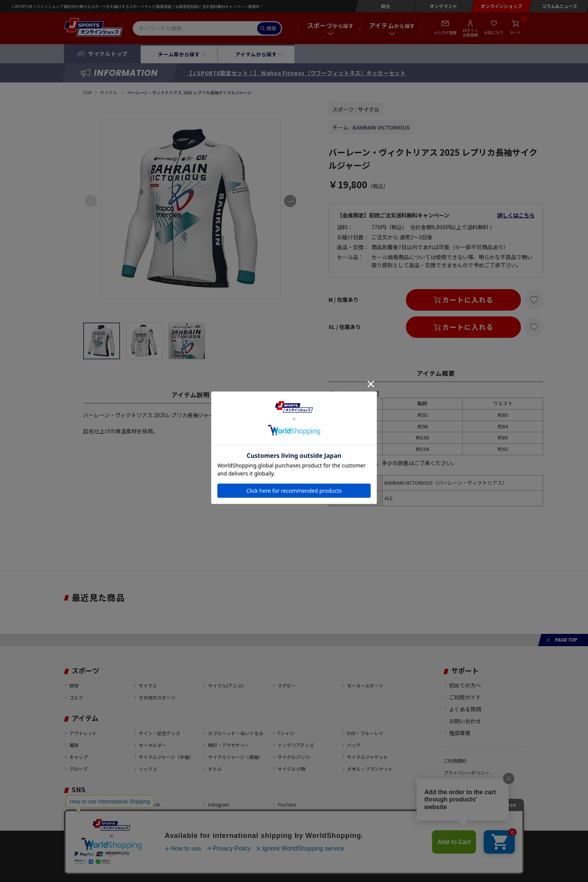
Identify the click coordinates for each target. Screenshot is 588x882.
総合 (386, 6)
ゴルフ (76, 697)
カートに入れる (468, 299)
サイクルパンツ (294, 757)
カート (515, 32)
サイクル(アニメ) (226, 685)
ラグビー (287, 685)
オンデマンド (443, 6)
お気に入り (494, 32)
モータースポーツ (365, 685)
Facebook (149, 804)
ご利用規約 (455, 761)
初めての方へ (465, 685)
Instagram (219, 804)
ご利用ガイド (465, 697)
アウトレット (83, 733)
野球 (74, 685)
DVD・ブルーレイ (365, 733)
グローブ (78, 769)
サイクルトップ (108, 54)
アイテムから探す (256, 54)
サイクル (109, 92)
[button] (290, 201)
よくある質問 (465, 709)
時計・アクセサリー (229, 745)
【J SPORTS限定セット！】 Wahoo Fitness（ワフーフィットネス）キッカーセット (296, 73)
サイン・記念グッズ (159, 733)
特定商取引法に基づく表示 (471, 796)
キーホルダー (153, 745)
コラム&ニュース (559, 6)
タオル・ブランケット (370, 769)
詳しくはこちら (516, 215)
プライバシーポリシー (466, 773)
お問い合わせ (465, 721)
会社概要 (453, 784)
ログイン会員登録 (470, 32)
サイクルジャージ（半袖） (166, 757)
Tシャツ (286, 733)
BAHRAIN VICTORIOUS (381, 127)
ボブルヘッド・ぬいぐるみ (236, 733)
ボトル (215, 769)
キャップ (79, 757)
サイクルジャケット (367, 757)
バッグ (354, 745)
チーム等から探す (179, 54)
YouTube (287, 804)
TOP (87, 92)
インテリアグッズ (296, 745)
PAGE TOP (566, 640)
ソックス (148, 769)
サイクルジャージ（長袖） (236, 757)
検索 (271, 28)
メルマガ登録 (445, 32)
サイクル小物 (291, 769)
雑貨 (74, 745)
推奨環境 (460, 733)
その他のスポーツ (157, 697)
